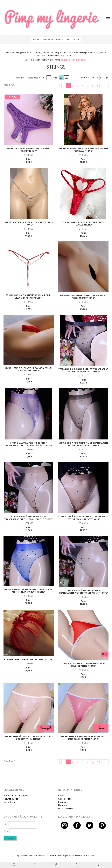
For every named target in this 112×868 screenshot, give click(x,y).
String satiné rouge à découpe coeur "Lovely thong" (83, 224)
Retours (62, 796)
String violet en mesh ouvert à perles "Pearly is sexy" (29, 150)
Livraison (62, 805)
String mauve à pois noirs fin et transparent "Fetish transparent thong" (29, 444)
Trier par (20, 78)
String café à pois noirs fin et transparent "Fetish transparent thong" (83, 518)
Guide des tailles (66, 799)
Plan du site (89, 856)
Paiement (63, 802)
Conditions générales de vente (69, 856)
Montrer (85, 78)
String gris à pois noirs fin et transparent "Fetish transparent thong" (83, 444)
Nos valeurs (9, 802)
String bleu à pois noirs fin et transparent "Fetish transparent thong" (29, 591)
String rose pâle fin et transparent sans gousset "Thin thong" (29, 738)
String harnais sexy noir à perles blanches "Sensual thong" (83, 150)
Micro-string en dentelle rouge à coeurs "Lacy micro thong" (29, 369)
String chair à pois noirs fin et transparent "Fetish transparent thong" (29, 518)
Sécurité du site (11, 799)
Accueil (36, 40)
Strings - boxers (72, 40)
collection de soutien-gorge (74, 60)
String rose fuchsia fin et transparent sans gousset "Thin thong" (83, 738)
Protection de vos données (16, 796)
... (87, 86)
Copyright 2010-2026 (45, 856)
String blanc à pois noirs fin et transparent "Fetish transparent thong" (83, 592)
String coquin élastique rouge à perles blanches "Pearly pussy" (29, 296)
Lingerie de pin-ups (52, 40)
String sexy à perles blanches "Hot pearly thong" (29, 224)
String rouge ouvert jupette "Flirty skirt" (29, 659)
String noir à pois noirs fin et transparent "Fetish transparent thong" (83, 370)
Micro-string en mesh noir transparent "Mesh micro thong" (83, 297)
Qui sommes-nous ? (26, 856)
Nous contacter (66, 808)
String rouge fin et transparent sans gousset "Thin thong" (83, 665)
